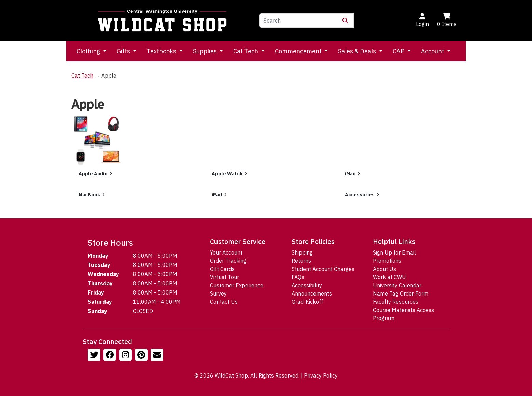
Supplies (206, 51)
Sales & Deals (358, 51)
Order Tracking (228, 261)
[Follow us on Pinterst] (142, 356)
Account (433, 51)
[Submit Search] (345, 21)
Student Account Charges (323, 269)
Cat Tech (246, 51)
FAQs (298, 277)
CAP (399, 51)
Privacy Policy (321, 375)
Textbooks (162, 51)
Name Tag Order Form (401, 293)
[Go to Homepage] (162, 21)
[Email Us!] (158, 356)
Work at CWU (389, 277)
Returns (301, 261)
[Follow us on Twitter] (95, 356)
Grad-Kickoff (307, 302)
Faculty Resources (396, 302)
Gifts (124, 51)
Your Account (226, 252)
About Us (384, 269)
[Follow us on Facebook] (111, 356)
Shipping (302, 252)
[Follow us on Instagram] (126, 356)
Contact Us (224, 302)
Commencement (299, 51)
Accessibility (307, 285)
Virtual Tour (225, 277)
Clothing (89, 51)
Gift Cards (222, 269)
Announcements (312, 293)
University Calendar (397, 285)
